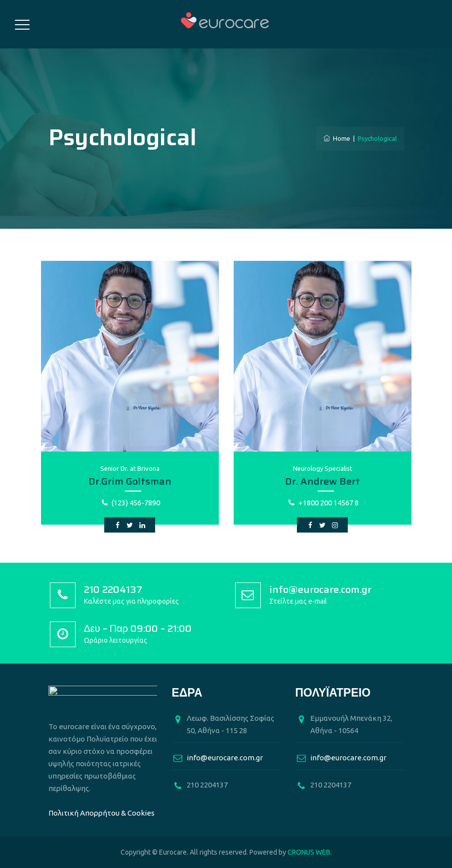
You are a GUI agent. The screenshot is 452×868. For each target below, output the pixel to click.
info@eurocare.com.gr (225, 758)
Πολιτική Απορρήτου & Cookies (102, 813)
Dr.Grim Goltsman (130, 481)
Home (337, 138)
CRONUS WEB (309, 852)
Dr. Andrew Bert (323, 481)
